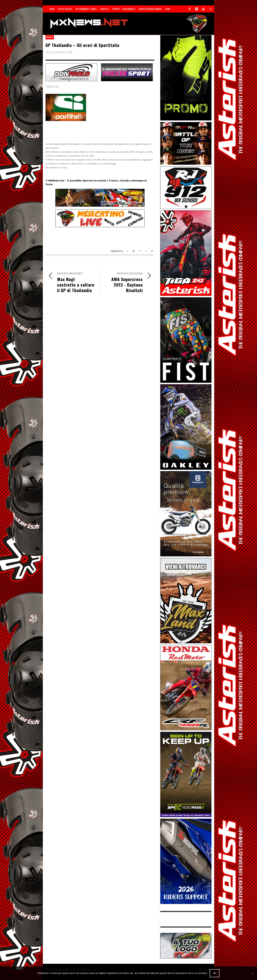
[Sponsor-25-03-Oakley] (186, 427)
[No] (253, 973)
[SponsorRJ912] (186, 187)
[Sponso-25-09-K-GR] (186, 513)
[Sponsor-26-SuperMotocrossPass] (186, 774)
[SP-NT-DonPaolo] (71, 72)
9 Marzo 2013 (52, 87)
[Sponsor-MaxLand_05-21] (186, 600)
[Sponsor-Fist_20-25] (186, 340)
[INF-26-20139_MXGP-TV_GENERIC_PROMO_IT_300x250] (186, 143)
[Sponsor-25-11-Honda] (186, 687)
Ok (215, 973)
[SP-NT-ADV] (186, 945)
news (50, 37)
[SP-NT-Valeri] (127, 72)
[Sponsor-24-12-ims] (186, 78)
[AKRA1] (186, 861)
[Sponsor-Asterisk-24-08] (186, 253)
